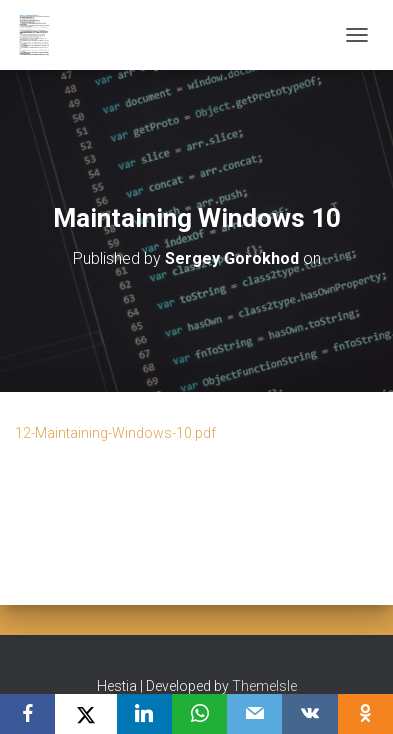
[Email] (254, 714)
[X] (85, 714)
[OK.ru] (365, 714)
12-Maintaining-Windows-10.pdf (115, 433)
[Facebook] (27, 714)
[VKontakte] (309, 714)
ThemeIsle (264, 686)
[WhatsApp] (199, 714)
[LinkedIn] (144, 714)
